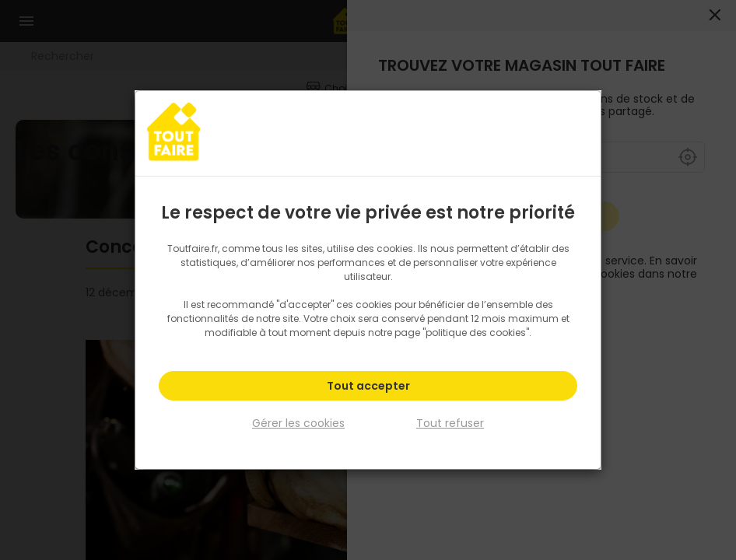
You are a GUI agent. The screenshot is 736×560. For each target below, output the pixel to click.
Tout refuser (450, 423)
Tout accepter (368, 386)
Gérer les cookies (298, 423)
